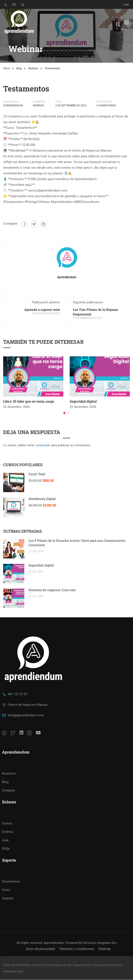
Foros (6, 890)
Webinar (33, 69)
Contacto (9, 791)
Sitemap (104, 949)
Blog (19, 69)
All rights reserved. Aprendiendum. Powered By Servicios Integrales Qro (67, 943)
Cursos (7, 823)
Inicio (6, 69)
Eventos (8, 832)
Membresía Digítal (42, 500)
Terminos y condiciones (77, 949)
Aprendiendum (13, 106)
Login (126, 4)
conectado (43, 446)
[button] (64, 414)
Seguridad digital (83, 402)
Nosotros (9, 774)
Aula (5, 840)
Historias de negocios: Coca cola (52, 591)
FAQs (6, 849)
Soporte (8, 899)
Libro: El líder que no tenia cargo (29, 402)
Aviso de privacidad (40, 949)
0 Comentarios (106, 106)
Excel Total (37, 475)
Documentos (11, 882)
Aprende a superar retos (42, 310)
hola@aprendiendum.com (23, 715)
